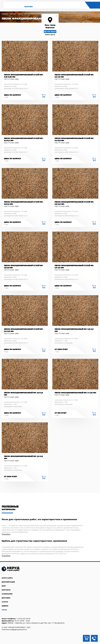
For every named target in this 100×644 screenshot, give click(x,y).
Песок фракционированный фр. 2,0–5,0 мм (23, 457)
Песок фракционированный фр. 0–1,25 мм (75, 393)
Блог (4, 586)
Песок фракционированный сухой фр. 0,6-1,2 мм (24, 203)
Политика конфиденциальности (14, 629)
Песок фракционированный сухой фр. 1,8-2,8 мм (24, 267)
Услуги (5, 602)
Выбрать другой (50, 35)
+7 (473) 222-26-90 (23, 619)
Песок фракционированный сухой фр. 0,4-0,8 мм (74, 139)
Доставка (6, 598)
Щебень (5, 606)
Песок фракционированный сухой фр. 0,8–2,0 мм (74, 203)
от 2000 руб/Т (61, 349)
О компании (7, 594)
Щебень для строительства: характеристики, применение (34, 541)
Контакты (6, 590)
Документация (8, 582)
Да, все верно (50, 32)
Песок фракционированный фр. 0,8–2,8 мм (23, 394)
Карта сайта (7, 578)
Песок (4, 610)
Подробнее (6, 534)
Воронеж (29, 7)
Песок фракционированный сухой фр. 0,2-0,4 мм (24, 139)
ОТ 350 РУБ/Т (60, 413)
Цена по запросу (13, 95)
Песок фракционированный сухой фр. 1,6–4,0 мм (74, 267)
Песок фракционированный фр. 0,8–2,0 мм (74, 330)
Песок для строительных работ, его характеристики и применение (39, 519)
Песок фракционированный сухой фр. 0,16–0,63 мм (24, 76)
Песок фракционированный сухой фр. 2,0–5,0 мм (24, 330)
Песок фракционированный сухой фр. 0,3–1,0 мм (74, 76)
